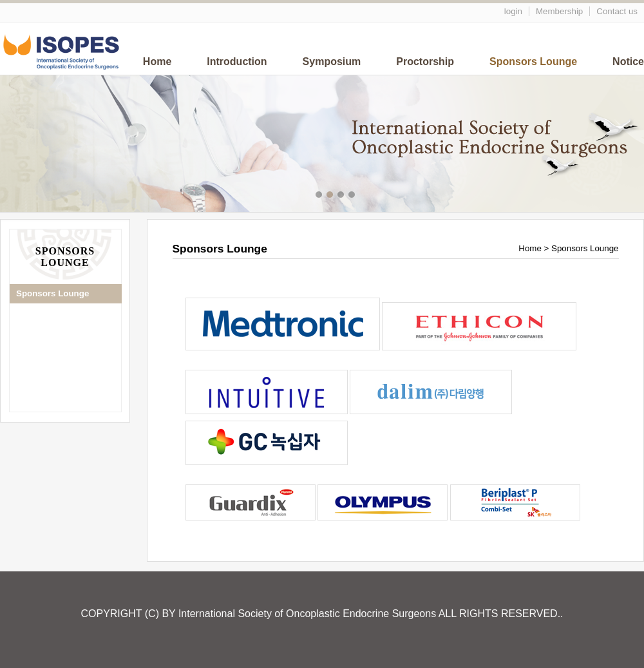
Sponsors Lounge (533, 62)
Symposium (332, 62)
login (513, 11)
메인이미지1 (320, 196)
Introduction (237, 62)
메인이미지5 (364, 196)
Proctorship (425, 62)
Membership (559, 11)
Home (157, 62)
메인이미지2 (331, 196)
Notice (628, 62)
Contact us (617, 11)
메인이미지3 (342, 196)
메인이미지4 (353, 196)
